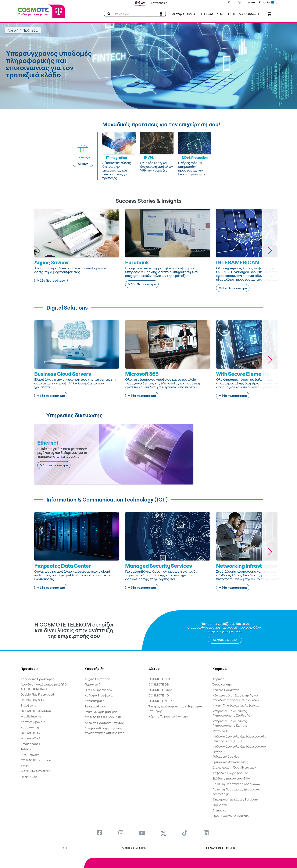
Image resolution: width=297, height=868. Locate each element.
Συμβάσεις (220, 805)
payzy (25, 766)
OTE (65, 848)
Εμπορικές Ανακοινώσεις (230, 762)
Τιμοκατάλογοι (95, 706)
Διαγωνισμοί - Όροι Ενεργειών (234, 767)
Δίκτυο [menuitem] (154, 668)
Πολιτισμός (29, 777)
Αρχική (13, 30)
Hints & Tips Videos (98, 690)
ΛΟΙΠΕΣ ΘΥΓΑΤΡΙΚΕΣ (136, 848)
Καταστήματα (237, 2)
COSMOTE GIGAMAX (36, 711)
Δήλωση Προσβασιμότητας (104, 723)
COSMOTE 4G (159, 695)
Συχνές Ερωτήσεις (98, 679)
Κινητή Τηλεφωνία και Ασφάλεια (236, 705)
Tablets (26, 749)
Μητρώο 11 (220, 731)
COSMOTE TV (30, 733)
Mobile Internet (32, 716)
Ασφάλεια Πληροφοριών (230, 773)
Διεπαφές (219, 810)
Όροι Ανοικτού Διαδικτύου (231, 816)
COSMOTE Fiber (160, 690)
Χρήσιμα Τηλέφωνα (99, 695)
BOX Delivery (30, 755)
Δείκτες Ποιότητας (226, 690)
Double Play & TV (32, 700)
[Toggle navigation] (277, 14)
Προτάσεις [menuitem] (30, 668)
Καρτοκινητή (30, 727)
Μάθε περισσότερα (51, 396)
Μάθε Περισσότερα (51, 280)
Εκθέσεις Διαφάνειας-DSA (231, 778)
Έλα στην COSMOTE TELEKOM (191, 14)
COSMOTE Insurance (36, 760)
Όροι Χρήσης (222, 684)
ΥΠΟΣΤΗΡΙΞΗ (226, 14)
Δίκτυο (252, 2)
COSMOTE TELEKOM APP (103, 717)
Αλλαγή (83, 164)
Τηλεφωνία (29, 705)
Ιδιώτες (140, 3)
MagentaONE (30, 738)
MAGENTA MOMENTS (36, 771)
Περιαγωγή (93, 684)
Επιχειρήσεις (159, 3)
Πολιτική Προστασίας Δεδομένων (236, 784)
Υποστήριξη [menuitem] (95, 668)
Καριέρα (218, 679)
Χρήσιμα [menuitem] (220, 668)
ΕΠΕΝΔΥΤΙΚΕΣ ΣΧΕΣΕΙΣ (220, 848)
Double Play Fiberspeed (37, 694)
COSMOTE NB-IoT (161, 701)
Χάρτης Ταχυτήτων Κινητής (168, 716)
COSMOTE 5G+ (159, 679)
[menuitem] (99, 833)
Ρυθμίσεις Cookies (226, 756)
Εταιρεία (264, 2)
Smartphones (30, 744)
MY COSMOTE (249, 14)
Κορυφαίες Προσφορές (37, 679)
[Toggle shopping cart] (271, 13)
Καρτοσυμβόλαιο (33, 722)
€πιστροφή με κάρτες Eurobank (235, 799)
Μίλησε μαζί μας (225, 640)
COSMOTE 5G (159, 684)
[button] (270, 250)
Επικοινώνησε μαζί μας (101, 712)
